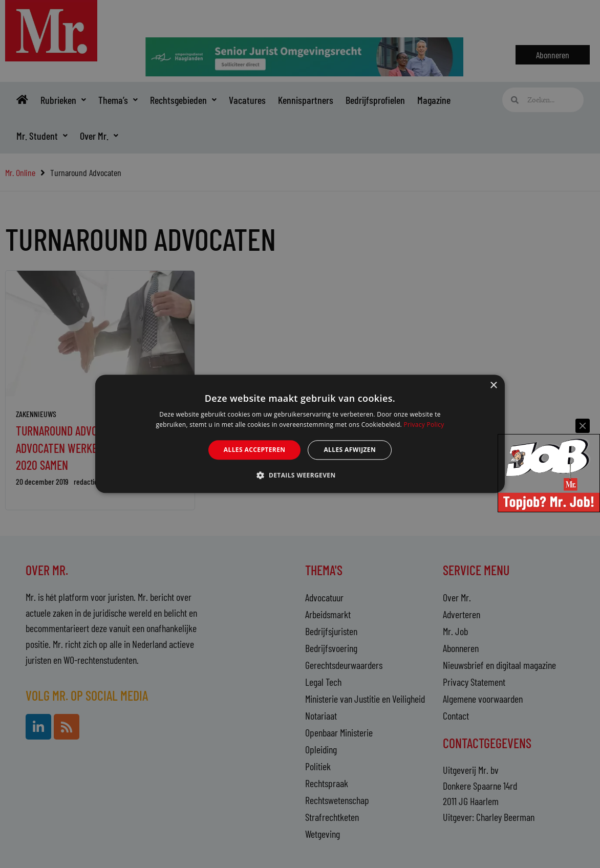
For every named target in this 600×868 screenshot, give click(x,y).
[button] (300, 475)
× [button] (493, 386)
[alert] (300, 434)
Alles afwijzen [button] (350, 450)
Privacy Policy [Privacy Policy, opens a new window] (424, 425)
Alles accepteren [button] (255, 450)
